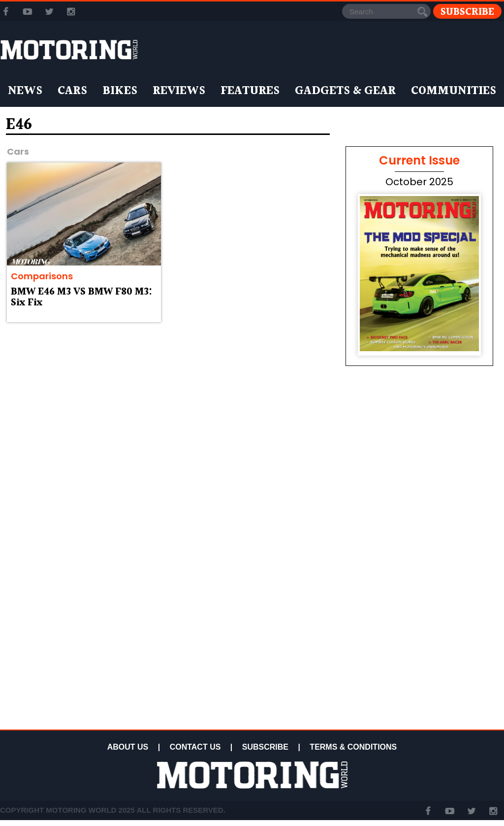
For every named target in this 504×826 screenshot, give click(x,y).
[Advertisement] (419, 656)
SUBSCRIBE (265, 747)
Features (250, 91)
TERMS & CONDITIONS (353, 747)
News (25, 91)
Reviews (179, 91)
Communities (454, 91)
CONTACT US (195, 747)
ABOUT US (128, 747)
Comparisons (42, 276)
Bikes (120, 91)
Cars (72, 91)
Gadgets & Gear (345, 91)
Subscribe (467, 12)
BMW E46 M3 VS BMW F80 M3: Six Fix (81, 297)
